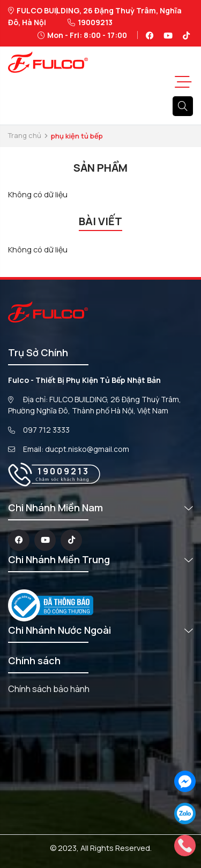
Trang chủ (25, 135)
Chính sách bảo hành (49, 689)
